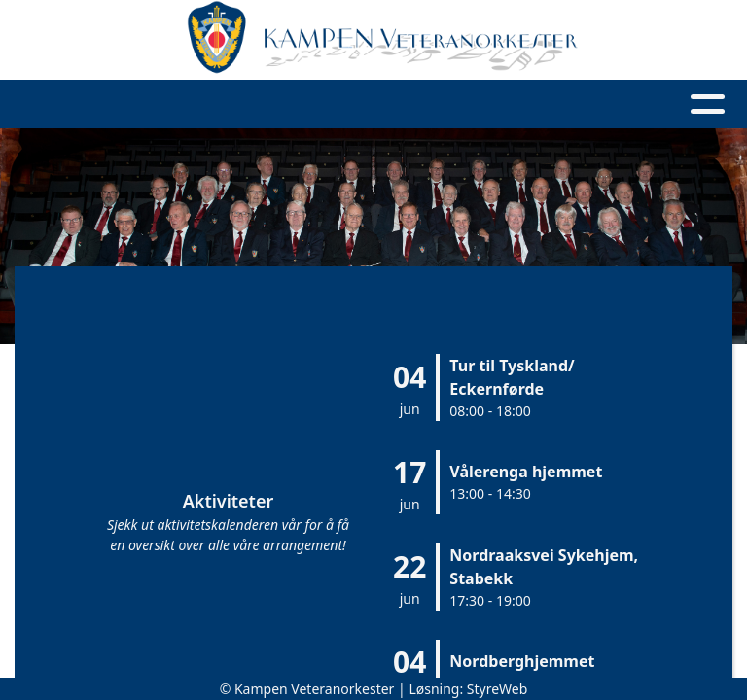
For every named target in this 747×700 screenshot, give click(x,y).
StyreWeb (498, 689)
